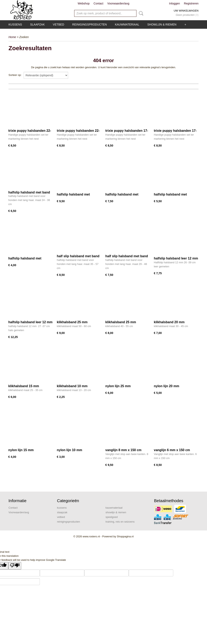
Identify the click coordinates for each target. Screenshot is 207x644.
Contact (98, 3)
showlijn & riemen (162, 24)
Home (12, 37)
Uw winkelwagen (186, 11)
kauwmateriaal (127, 24)
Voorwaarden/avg (118, 3)
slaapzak (37, 24)
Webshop (84, 3)
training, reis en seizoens (120, 522)
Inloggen (174, 3)
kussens (15, 24)
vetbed (58, 24)
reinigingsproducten (89, 24)
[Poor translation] (15, 566)
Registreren (191, 3)
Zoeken (140, 13)
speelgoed (112, 517)
